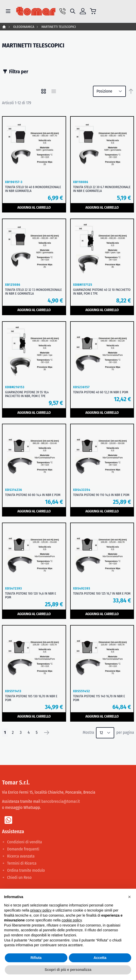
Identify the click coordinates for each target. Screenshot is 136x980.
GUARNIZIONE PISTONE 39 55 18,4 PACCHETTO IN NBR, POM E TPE (27, 394)
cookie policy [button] (72, 920)
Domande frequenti (23, 849)
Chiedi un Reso (19, 877)
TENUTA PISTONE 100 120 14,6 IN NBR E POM (31, 595)
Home (4, 27)
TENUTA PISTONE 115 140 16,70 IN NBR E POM (99, 698)
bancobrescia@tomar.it (61, 801)
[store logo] (36, 11)
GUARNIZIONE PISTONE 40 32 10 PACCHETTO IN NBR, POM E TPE (102, 292)
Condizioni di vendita (25, 842)
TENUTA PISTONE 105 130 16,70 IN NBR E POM (31, 698)
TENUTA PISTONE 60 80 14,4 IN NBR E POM (33, 495)
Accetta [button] (100, 958)
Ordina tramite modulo (26, 870)
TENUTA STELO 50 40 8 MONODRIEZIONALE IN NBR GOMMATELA (33, 189)
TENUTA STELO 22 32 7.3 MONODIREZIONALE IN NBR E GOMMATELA (33, 292)
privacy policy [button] (41, 910)
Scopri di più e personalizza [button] (68, 970)
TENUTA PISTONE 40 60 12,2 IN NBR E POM (101, 392)
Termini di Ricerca (22, 863)
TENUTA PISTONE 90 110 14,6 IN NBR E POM (101, 495)
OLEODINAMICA (24, 27)
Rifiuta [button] (36, 958)
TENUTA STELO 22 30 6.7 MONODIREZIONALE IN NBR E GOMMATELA (102, 189)
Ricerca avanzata (21, 856)
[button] (129, 897)
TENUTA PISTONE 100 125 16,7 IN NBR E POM (102, 593)
